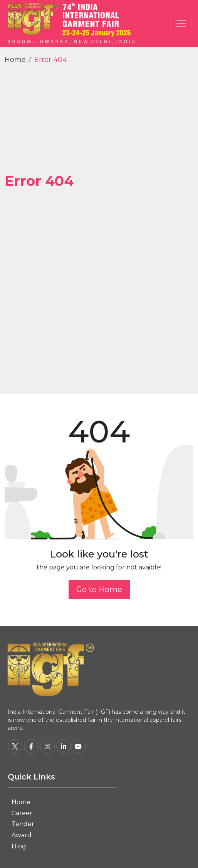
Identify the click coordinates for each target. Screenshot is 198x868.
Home (15, 60)
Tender (23, 824)
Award (22, 835)
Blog (19, 846)
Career (22, 813)
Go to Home (99, 589)
